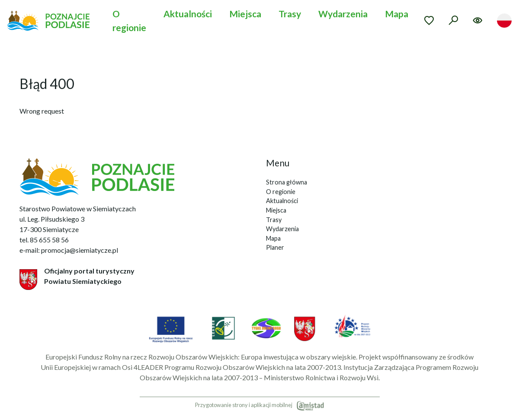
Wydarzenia (343, 14)
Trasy (290, 14)
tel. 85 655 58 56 (44, 240)
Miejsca (245, 14)
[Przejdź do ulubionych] (429, 20)
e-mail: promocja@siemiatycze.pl (69, 250)
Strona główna (287, 182)
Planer (275, 247)
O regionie (129, 21)
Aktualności (188, 14)
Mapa (397, 14)
